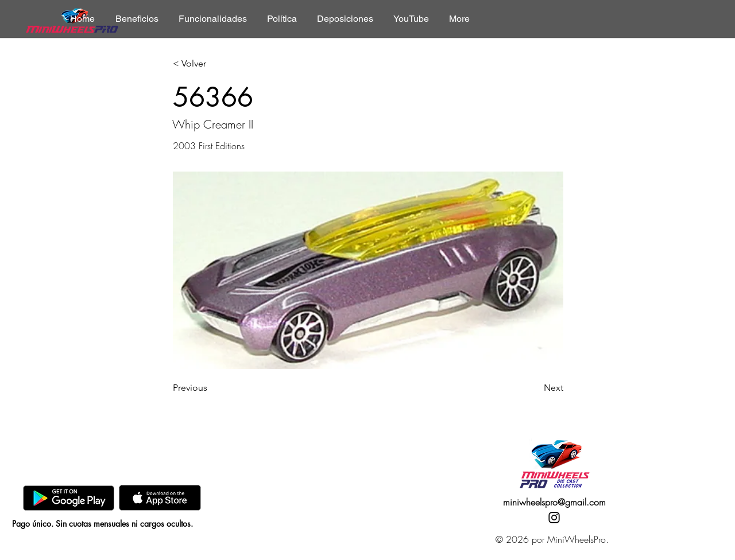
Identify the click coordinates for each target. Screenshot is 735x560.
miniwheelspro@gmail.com (554, 502)
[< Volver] (211, 64)
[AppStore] (160, 498)
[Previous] (211, 388)
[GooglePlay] (69, 498)
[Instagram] (554, 518)
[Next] (535, 388)
